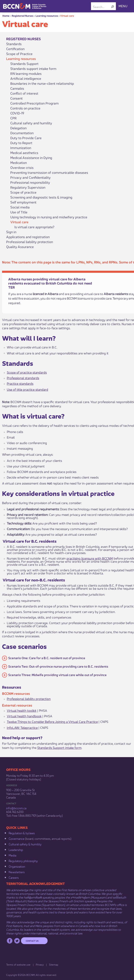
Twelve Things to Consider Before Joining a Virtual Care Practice (52, 721)
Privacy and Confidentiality (30, 177)
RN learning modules (26, 73)
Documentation (22, 133)
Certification (15, 49)
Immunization (21, 148)
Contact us (32, 941)
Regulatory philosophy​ (23, 861)
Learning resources (47, 16)
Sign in (11, 232)
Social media (20, 207)
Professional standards (23, 378)
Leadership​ (16, 849)
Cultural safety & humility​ (25, 844)
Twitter (17, 941)
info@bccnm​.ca (16, 808)
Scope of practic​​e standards (27, 372)
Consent (16, 98)
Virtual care (67, 16)
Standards (14, 44)
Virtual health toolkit (22, 710)
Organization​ (17, 866)
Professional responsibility (30, 182)
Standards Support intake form (59, 747)
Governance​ (17, 838)
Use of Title (19, 212)
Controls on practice (25, 108)
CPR (13, 118)
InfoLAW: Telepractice (22, 727)
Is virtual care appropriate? (34, 227)
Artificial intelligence (26, 78)
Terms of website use (18, 964)
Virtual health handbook (24, 716)
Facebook (10, 941)
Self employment (23, 202)
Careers (14, 877)
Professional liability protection (30, 242)
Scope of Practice (19, 54)
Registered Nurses (23, 16)
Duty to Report (21, 143)
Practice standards (20, 383)
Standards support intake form (33, 68)
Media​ (12, 855)
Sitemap (54, 964)
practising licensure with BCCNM (90, 558)
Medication (19, 162)
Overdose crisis (22, 167)
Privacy (40, 964)
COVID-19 (17, 113)
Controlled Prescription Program (34, 103)
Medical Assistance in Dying (31, 158)
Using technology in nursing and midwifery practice (49, 217)
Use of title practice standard (27, 389)
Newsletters (17, 872)
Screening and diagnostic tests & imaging (41, 197)
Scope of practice (23, 192)
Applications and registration (28, 237)
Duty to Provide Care (26, 138)
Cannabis (17, 88)
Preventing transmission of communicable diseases (49, 172)
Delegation (18, 128)
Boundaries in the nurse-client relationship (42, 83)
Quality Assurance (20, 247)
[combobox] (102, 7)
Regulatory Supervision (28, 187)
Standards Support (24, 64)
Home (6, 16)
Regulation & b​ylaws (22, 833)
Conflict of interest (24, 93)
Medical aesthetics (24, 153)
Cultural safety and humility (31, 123)
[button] (113, 7)
